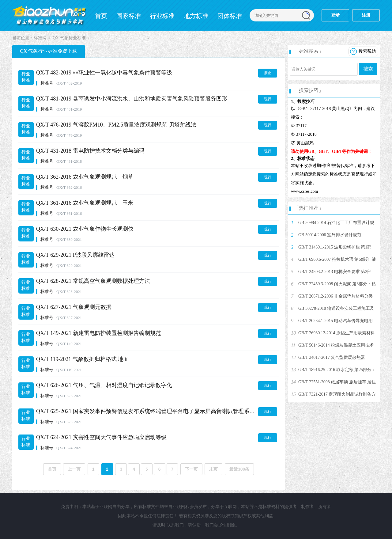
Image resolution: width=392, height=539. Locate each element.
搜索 (368, 69)
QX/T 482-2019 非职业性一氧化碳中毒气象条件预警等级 (104, 73)
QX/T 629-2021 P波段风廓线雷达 (75, 255)
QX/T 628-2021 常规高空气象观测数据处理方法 (93, 281)
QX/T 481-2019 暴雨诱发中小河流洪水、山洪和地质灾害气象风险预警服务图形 (132, 99)
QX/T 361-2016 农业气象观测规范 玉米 (85, 203)
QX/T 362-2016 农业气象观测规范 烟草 (85, 177)
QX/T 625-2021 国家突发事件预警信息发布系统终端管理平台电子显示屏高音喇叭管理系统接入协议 (156, 411)
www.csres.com (305, 191)
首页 (101, 16)
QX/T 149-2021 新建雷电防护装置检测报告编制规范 (99, 333)
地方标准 (196, 16)
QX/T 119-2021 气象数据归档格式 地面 (83, 359)
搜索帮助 (367, 51)
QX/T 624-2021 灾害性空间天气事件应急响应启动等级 (101, 437)
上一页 (74, 469)
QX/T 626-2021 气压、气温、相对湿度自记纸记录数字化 (104, 385)
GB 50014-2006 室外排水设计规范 (330, 235)
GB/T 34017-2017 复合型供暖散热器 (332, 357)
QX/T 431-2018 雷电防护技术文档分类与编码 (90, 151)
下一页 (191, 469)
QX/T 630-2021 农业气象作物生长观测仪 (85, 229)
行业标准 (162, 16)
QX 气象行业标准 (69, 38)
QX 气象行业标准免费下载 (49, 51)
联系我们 (175, 525)
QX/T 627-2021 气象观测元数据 (74, 307)
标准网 (49, 15)
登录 (335, 15)
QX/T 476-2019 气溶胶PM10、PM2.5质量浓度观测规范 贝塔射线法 (116, 125)
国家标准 (129, 16)
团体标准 (230, 16)
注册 (366, 15)
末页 (213, 469)
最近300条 (239, 469)
